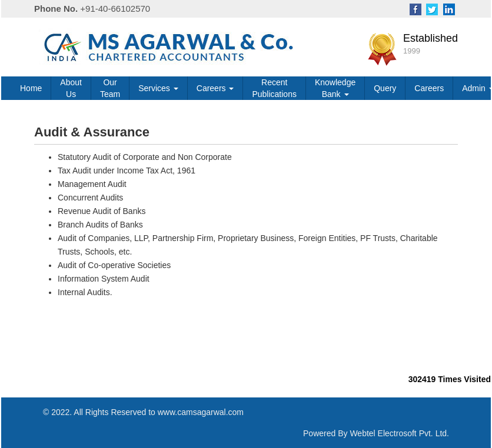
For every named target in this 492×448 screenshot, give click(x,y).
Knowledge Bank (335, 88)
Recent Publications (274, 88)
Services (158, 88)
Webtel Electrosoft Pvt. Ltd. (399, 433)
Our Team (110, 88)
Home (31, 88)
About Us (71, 88)
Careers (215, 88)
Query (385, 88)
